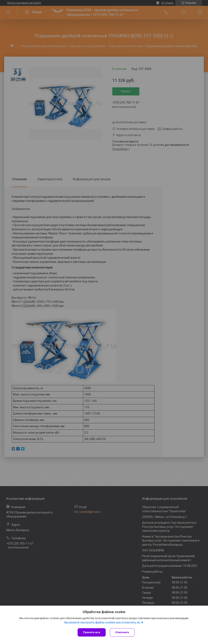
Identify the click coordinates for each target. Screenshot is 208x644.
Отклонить (122, 632)
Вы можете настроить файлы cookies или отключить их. (103, 622)
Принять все (92, 632)
